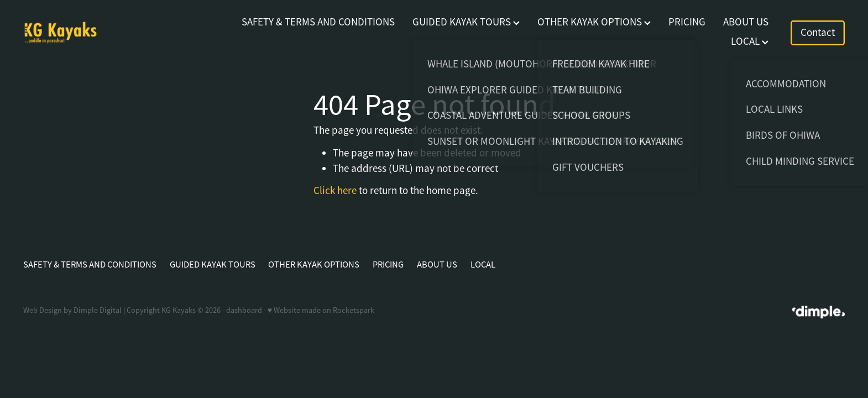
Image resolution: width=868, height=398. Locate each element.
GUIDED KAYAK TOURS (466, 22)
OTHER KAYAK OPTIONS (594, 22)
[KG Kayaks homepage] (105, 33)
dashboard (244, 310)
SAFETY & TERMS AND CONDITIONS (318, 22)
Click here (335, 191)
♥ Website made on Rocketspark (321, 310)
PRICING (687, 22)
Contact (818, 33)
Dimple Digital (98, 310)
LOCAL (750, 41)
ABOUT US (746, 22)
